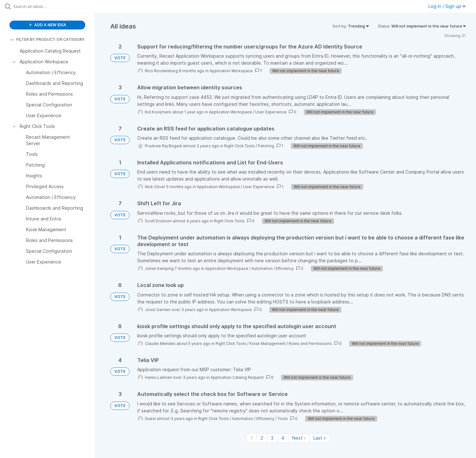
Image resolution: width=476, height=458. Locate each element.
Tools (283, 419)
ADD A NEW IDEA (48, 25)
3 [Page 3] (272, 438)
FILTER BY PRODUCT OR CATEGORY (47, 39)
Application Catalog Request (237, 377)
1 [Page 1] (251, 438)
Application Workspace (231, 71)
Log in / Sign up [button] (447, 6)
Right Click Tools (239, 146)
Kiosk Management (267, 343)
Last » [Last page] (320, 438)
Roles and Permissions (310, 343)
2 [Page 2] (262, 438)
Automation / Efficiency (273, 268)
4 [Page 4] (283, 438)
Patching (266, 146)
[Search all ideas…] (55, 6)
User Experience (271, 112)
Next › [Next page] (299, 438)
